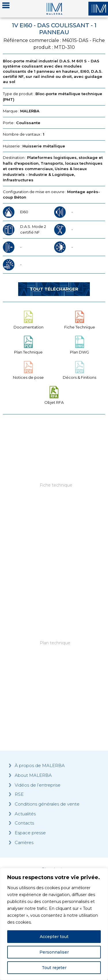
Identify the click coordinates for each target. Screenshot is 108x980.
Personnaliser (54, 952)
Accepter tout (54, 937)
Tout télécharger (54, 289)
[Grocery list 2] (54, 655)
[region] (54, 924)
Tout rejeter (54, 968)
